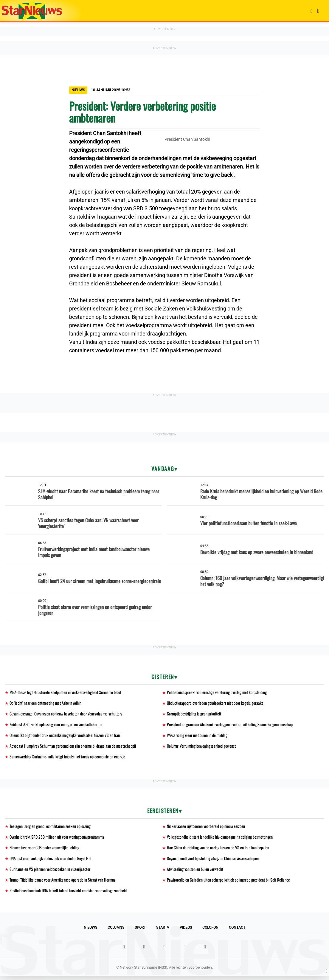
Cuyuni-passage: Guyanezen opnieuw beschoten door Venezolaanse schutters (66, 714)
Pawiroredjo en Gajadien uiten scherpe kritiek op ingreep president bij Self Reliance (229, 884)
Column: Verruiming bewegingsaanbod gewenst (202, 748)
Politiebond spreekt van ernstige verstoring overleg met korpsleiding (218, 692)
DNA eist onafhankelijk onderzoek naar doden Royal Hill (51, 861)
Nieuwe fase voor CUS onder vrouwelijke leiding (45, 850)
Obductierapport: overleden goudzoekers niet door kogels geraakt (216, 703)
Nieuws (90, 932)
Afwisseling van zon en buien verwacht (195, 872)
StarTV (163, 932)
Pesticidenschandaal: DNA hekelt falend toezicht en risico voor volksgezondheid (68, 895)
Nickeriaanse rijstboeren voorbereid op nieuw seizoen (207, 828)
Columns (116, 932)
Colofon (210, 932)
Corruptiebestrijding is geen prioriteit (195, 714)
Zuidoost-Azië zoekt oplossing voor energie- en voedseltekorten (56, 725)
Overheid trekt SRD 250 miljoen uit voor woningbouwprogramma (58, 839)
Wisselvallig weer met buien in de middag (198, 736)
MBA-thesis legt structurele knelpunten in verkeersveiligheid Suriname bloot (66, 692)
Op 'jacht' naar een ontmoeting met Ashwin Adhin (46, 703)
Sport (140, 932)
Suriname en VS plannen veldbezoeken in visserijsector (51, 872)
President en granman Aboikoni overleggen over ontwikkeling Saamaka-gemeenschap (231, 725)
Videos (186, 932)
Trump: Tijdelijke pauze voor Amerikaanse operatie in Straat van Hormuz (64, 884)
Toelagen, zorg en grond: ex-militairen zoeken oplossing (51, 828)
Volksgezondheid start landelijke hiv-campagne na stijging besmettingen (220, 839)
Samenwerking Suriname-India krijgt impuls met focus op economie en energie (69, 759)
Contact (237, 932)
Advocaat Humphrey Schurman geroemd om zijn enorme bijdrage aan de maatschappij (74, 748)
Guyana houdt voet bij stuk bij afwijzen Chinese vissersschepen (213, 861)
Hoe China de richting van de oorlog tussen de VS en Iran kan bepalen (218, 850)
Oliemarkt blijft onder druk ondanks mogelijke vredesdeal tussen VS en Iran (66, 736)
